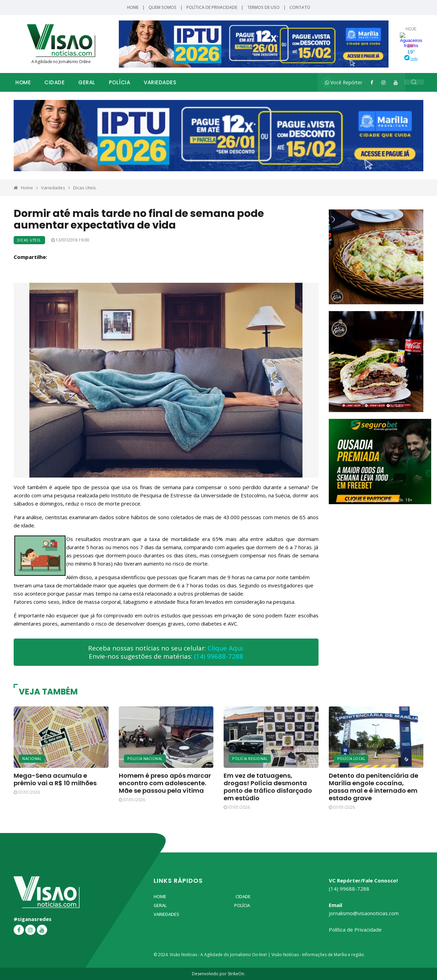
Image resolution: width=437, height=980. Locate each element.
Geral (87, 82)
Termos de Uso (263, 7)
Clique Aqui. (226, 648)
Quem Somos (163, 7)
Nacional (32, 759)
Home (133, 7)
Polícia (120, 82)
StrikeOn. (236, 974)
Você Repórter (344, 82)
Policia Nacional (145, 759)
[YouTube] (396, 82)
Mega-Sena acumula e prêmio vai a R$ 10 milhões (55, 779)
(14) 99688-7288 (218, 656)
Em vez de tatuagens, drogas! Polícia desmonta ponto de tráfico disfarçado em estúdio (268, 787)
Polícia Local (351, 759)
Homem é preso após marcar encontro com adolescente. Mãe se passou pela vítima (165, 783)
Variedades (160, 82)
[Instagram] (383, 82)
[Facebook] (372, 82)
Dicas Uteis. (85, 188)
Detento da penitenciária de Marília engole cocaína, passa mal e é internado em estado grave (373, 787)
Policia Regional (250, 759)
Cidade (54, 82)
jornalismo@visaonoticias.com (364, 913)
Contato (300, 7)
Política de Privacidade (212, 7)
